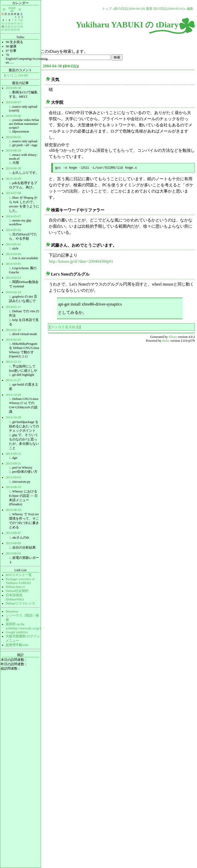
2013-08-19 (13, 487)
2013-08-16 (13, 510)
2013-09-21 (13, 463)
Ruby (166, 341)
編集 (190, 9)
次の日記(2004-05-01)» (170, 9)
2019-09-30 (13, 88)
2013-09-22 (13, 454)
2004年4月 (12, 9)
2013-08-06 (13, 543)
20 (9, 27)
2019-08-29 (13, 150)
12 (6, 23)
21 (12, 27)
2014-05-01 (13, 244)
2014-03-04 (13, 254)
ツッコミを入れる (65, 327)
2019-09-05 (13, 137)
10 (21, 20)
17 (21, 23)
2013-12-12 (13, 362)
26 (6, 30)
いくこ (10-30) (18, 75)
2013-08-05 (13, 553)
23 (18, 27)
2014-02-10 (13, 330)
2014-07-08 (13, 193)
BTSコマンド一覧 (19, 575)
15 (15, 23)
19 (6, 27)
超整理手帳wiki (17, 645)
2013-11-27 (13, 380)
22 (15, 27)
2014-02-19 (13, 292)
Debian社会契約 (17, 591)
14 (12, 23)
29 (15, 30)
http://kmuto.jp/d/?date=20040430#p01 (81, 261)
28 (12, 30)
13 (9, 23)
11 (3, 23)
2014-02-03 (13, 340)
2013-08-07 (13, 533)
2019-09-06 (13, 116)
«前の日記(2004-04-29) (129, 9)
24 (21, 27)
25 (3, 30)
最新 (149, 9)
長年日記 (71, 66)
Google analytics (17, 632)
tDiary (173, 337)
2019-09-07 (13, 102)
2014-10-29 (13, 179)
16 (18, 23)
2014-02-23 (13, 278)
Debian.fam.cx (15, 587)
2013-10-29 (13, 395)
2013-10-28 (13, 417)
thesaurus (12, 611)
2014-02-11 (13, 307)
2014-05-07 (13, 216)
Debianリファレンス (20, 603)
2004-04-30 (52, 66)
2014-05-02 (13, 230)
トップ (107, 9)
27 (9, 30)
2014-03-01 (13, 264)
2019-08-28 (13, 168)
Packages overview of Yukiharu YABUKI (20, 581)
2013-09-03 (13, 477)
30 (18, 30)
